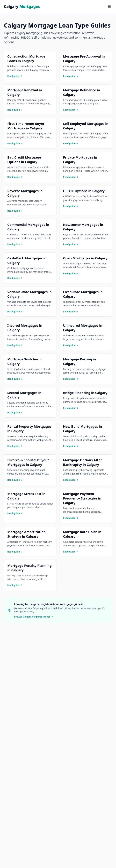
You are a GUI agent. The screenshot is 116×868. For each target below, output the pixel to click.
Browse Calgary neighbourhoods (34, 617)
